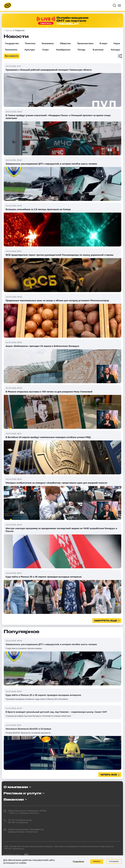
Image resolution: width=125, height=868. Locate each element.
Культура (30, 50)
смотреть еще (106, 621)
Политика (30, 43)
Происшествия (85, 43)
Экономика (48, 43)
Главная (8, 30)
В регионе (98, 50)
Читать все (109, 775)
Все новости (12, 56)
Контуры (115, 50)
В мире (103, 43)
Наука (117, 43)
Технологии (11, 50)
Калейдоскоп (63, 50)
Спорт (46, 50)
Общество (65, 43)
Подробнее (78, 862)
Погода (81, 50)
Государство (12, 43)
